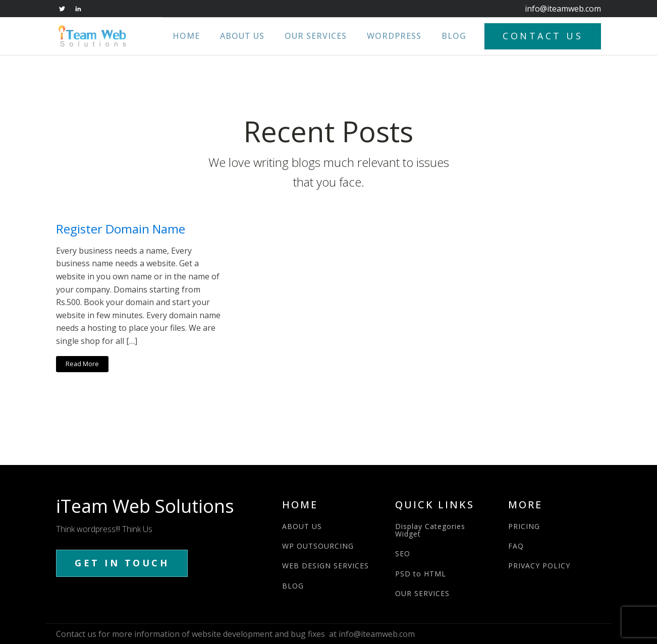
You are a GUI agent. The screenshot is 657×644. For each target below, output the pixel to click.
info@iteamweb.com (563, 9)
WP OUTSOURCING (318, 546)
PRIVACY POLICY (539, 566)
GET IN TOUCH (122, 563)
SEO (403, 553)
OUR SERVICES (422, 593)
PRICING (524, 526)
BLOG (293, 586)
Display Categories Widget (430, 530)
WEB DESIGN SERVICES (325, 566)
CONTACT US (543, 36)
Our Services (316, 36)
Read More (82, 364)
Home (186, 36)
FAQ (516, 546)
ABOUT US (302, 526)
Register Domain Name (121, 229)
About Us (242, 36)
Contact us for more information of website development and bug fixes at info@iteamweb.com (235, 634)
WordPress (394, 36)
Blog (454, 36)
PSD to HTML (421, 574)
